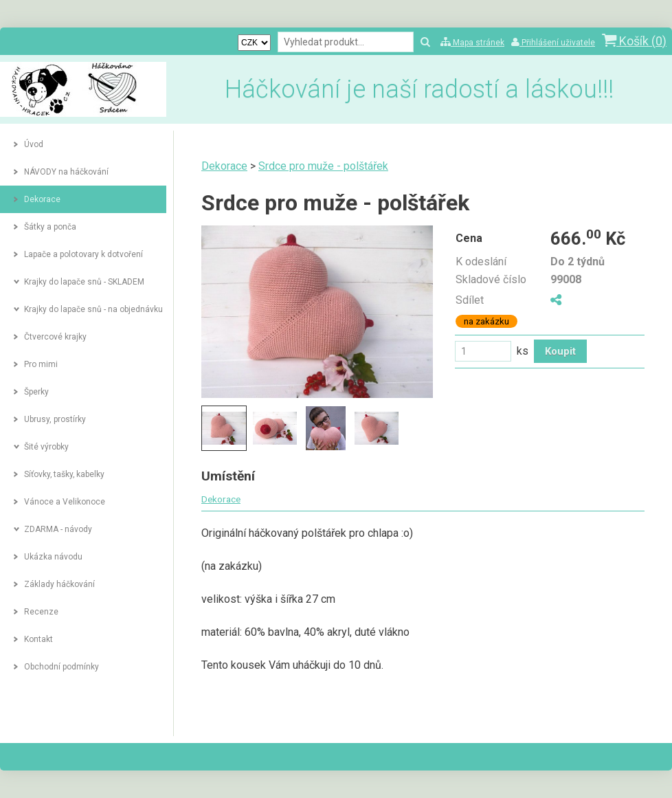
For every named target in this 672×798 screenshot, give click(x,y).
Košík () (634, 41)
